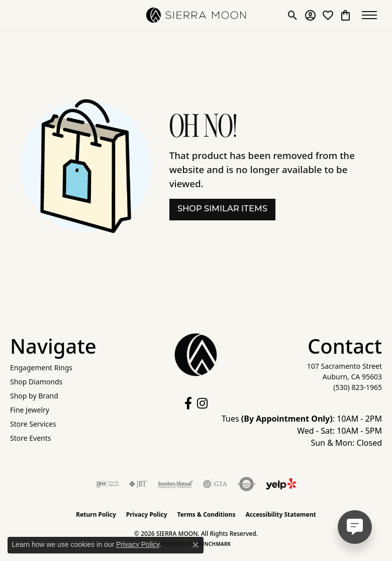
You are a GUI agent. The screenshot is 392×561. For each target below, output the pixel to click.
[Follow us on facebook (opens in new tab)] (188, 404)
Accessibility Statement (280, 514)
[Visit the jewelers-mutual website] (175, 484)
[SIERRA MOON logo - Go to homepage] (196, 15)
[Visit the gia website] (215, 484)
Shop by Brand (34, 396)
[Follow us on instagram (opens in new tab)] (202, 404)
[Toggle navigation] (372, 15)
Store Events (30, 438)
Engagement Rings (41, 368)
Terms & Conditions (207, 514)
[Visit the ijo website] (107, 484)
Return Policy (96, 514)
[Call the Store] (358, 387)
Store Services (33, 424)
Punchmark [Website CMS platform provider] (214, 544)
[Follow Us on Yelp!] (281, 484)
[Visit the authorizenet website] (247, 484)
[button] (293, 15)
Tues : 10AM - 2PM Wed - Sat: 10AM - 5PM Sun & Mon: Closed (302, 431)
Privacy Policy (147, 514)
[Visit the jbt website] (138, 484)
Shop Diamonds (36, 382)
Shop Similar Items (222, 209)
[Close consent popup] (195, 545)
